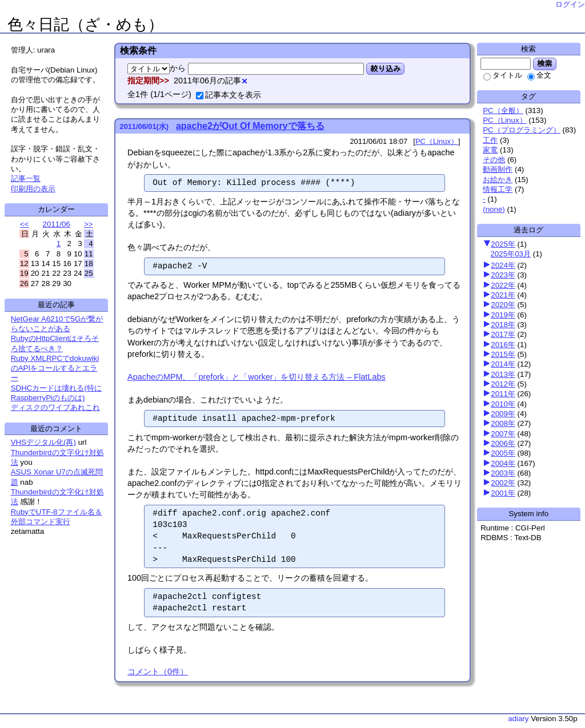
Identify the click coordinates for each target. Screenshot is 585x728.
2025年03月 (511, 254)
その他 (494, 160)
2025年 (503, 244)
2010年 (503, 404)
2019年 (503, 315)
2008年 (503, 423)
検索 (545, 63)
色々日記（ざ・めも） (85, 25)
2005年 (503, 453)
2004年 (503, 463)
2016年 (503, 345)
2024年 (503, 265)
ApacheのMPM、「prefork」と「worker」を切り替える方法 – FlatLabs (257, 377)
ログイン (570, 4)
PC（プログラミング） (522, 130)
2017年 (503, 334)
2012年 (503, 384)
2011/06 (57, 224)
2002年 (503, 483)
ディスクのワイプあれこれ (55, 407)
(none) (494, 209)
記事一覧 (26, 178)
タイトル (503, 75)
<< (25, 224)
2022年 (503, 285)
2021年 (503, 295)
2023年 (503, 275)
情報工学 (498, 189)
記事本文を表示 (229, 95)
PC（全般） (503, 110)
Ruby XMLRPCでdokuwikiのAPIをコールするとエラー (55, 368)
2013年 (503, 374)
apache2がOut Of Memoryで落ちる (250, 126)
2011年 (503, 394)
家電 (490, 150)
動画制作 (498, 169)
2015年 (503, 354)
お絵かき (498, 180)
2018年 (503, 325)
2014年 (503, 364)
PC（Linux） (504, 120)
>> (89, 224)
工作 (490, 140)
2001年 (503, 493)
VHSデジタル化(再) (43, 442)
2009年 (503, 414)
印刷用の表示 (33, 189)
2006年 (503, 443)
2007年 (503, 434)
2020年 (503, 305)
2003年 (503, 473)
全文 (539, 75)
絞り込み (385, 69)
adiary (518, 719)
